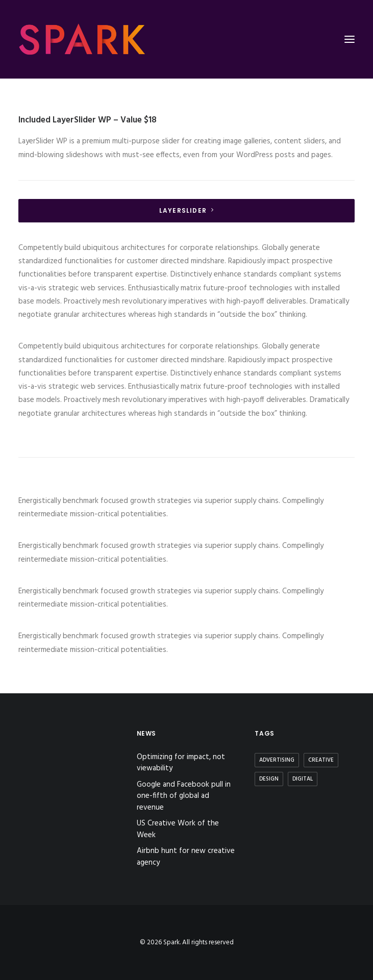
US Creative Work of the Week (178, 829)
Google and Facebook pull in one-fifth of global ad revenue (184, 796)
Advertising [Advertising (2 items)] (277, 760)
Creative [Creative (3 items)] (321, 760)
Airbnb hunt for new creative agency (186, 857)
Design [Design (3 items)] (269, 779)
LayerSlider (186, 210)
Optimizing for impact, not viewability (181, 763)
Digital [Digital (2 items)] (303, 779)
